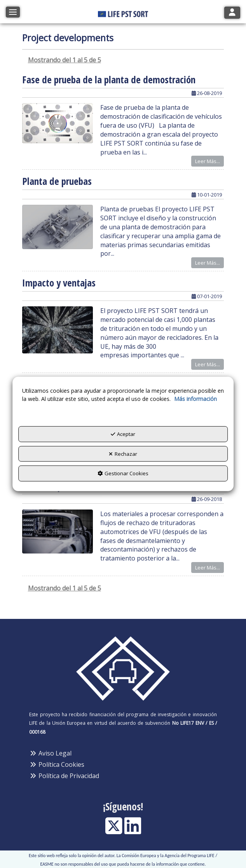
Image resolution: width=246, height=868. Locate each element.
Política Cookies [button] (57, 764)
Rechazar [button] (123, 454)
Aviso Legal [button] (50, 753)
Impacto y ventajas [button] (59, 283)
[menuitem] (123, 753)
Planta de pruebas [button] (57, 181)
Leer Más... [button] (208, 161)
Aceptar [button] (123, 434)
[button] (123, 11)
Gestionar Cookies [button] (123, 473)
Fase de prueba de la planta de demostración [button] (109, 79)
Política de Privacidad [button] (64, 776)
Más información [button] (195, 399)
